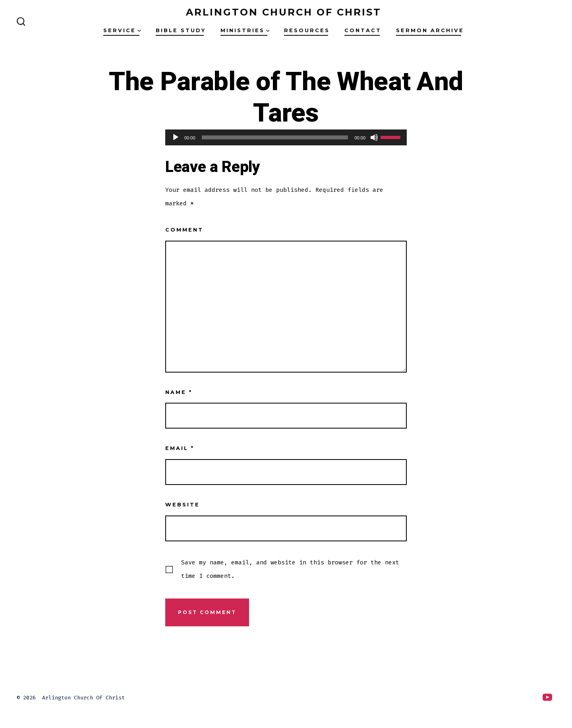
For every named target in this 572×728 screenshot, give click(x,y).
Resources (307, 30)
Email (180, 448)
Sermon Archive (430, 30)
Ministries (245, 30)
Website (183, 505)
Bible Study (181, 30)
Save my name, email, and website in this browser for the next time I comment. (290, 569)
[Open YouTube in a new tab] (547, 697)
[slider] (275, 137)
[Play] (176, 137)
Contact (363, 30)
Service (122, 30)
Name (179, 392)
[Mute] (374, 137)
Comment (184, 230)
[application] (286, 137)
